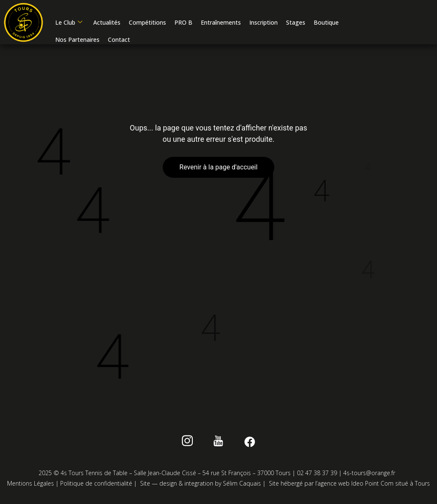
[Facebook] (246, 444)
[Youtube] (218, 444)
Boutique (326, 23)
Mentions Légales (31, 485)
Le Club (68, 23)
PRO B (183, 23)
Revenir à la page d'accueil (218, 169)
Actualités (106, 23)
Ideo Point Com (372, 485)
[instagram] (191, 444)
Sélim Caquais (242, 485)
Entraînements (220, 23)
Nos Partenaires (77, 40)
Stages (295, 23)
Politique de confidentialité (96, 485)
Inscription (263, 23)
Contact (119, 40)
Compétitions (147, 23)
